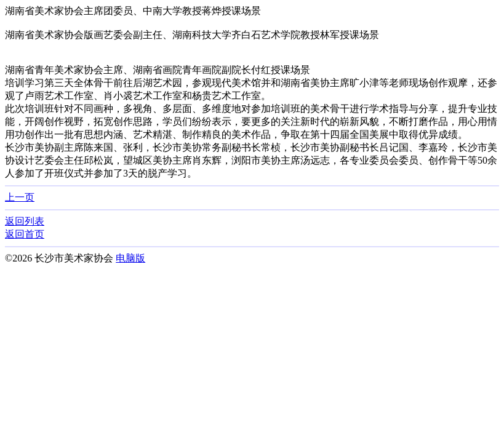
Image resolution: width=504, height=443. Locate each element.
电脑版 (130, 258)
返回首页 (25, 234)
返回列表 (25, 221)
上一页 (20, 197)
